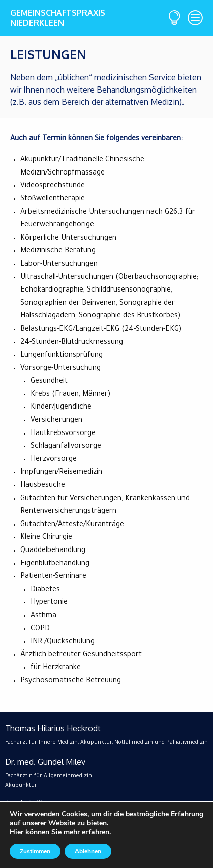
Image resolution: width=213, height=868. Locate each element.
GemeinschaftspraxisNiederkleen (56, 18)
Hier (17, 832)
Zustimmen (35, 851)
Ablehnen (88, 851)
